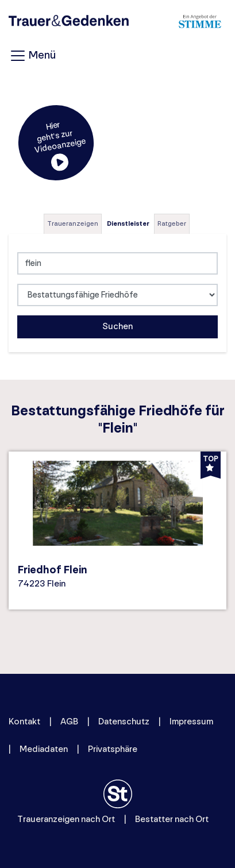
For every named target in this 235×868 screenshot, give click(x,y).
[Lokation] (118, 263)
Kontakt (24, 722)
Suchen (118, 327)
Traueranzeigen (73, 224)
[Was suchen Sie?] (118, 295)
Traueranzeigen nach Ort (66, 819)
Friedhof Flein (53, 570)
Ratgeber (172, 224)
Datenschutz (124, 722)
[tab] (74, 224)
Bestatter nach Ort (172, 819)
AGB (69, 722)
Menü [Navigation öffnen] (32, 56)
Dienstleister (128, 224)
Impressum (191, 722)
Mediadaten (44, 749)
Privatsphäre (113, 749)
